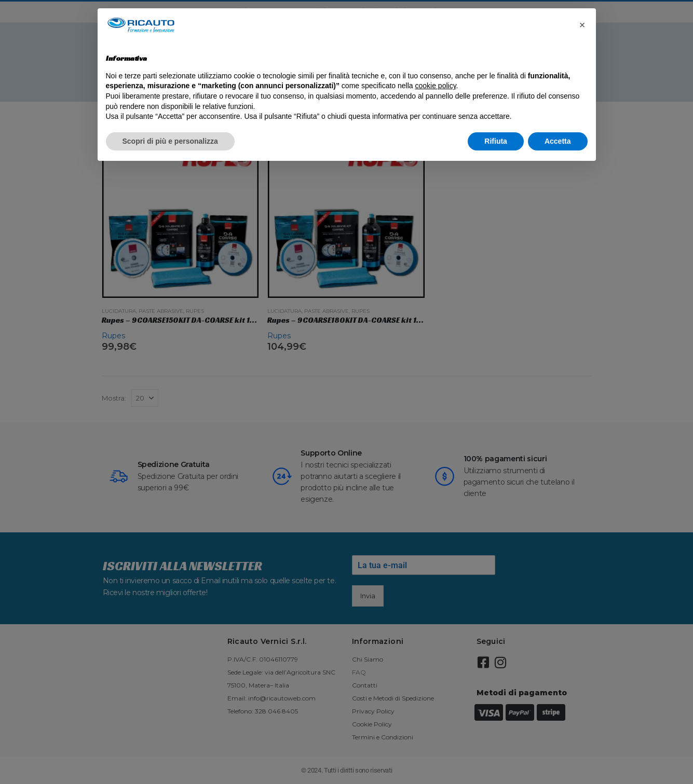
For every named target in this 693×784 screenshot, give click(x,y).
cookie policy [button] (435, 86)
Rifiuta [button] (496, 141)
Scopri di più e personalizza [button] (170, 141)
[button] (582, 25)
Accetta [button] (558, 141)
